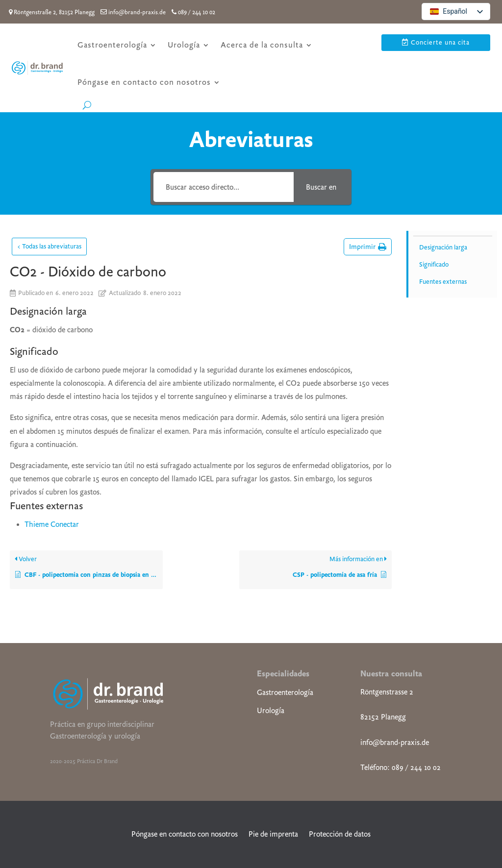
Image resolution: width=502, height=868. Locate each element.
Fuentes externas (443, 282)
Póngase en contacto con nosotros (144, 82)
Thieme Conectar (52, 524)
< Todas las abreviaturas (49, 246)
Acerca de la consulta (262, 45)
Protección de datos (340, 834)
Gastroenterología (112, 45)
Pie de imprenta (273, 834)
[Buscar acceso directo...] (224, 187)
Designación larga (443, 247)
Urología (184, 45)
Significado (434, 264)
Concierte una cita (440, 42)
